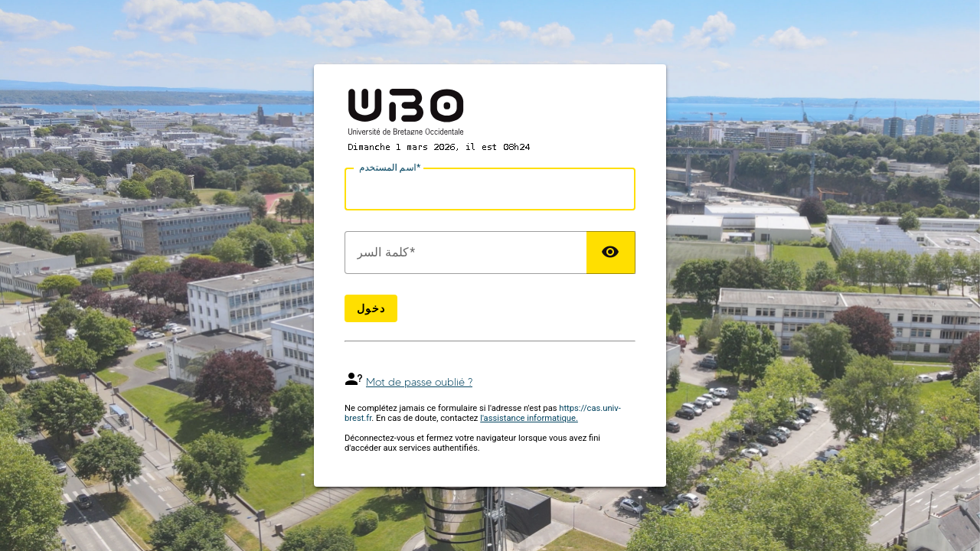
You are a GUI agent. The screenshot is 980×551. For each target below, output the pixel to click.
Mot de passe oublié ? (419, 382)
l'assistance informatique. (529, 418)
